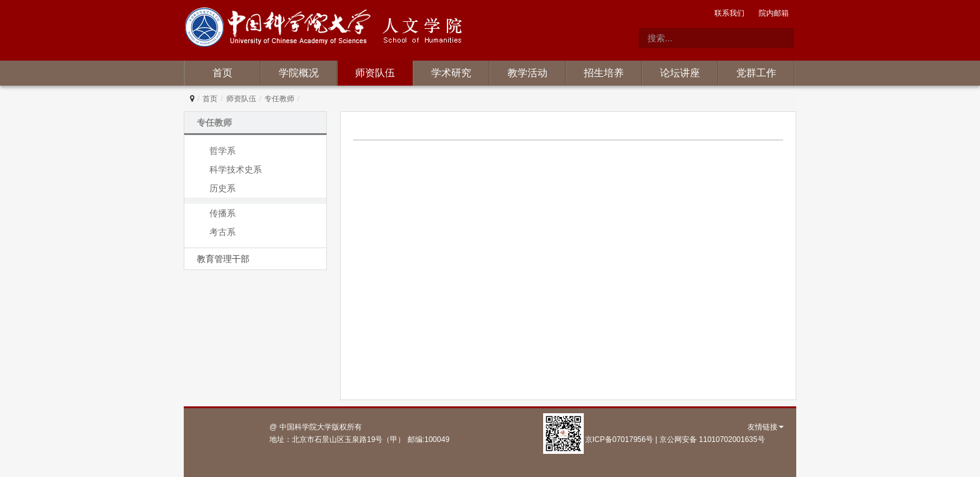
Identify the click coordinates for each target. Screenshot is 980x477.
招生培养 (604, 73)
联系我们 (729, 13)
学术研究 (451, 73)
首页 (222, 73)
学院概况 (299, 73)
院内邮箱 (774, 13)
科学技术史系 (236, 169)
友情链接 (766, 427)
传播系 (222, 213)
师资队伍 (375, 73)
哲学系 (222, 151)
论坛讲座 (680, 73)
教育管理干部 (223, 259)
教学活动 (527, 73)
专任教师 (279, 99)
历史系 (222, 188)
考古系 (222, 232)
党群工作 (756, 73)
